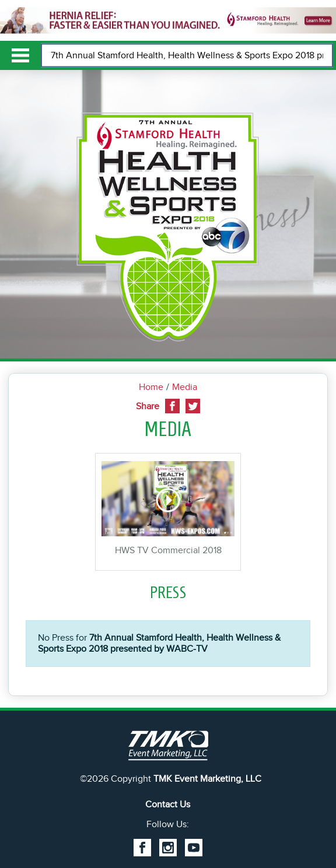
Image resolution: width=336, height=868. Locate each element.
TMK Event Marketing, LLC (207, 779)
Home (151, 387)
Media (185, 387)
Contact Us (168, 804)
